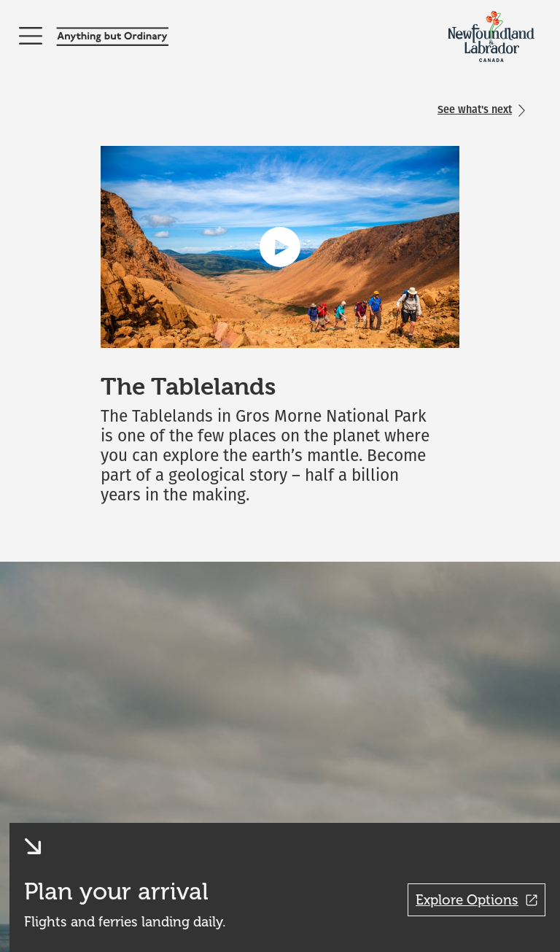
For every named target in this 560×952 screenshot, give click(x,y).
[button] (52, 846)
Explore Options (477, 900)
